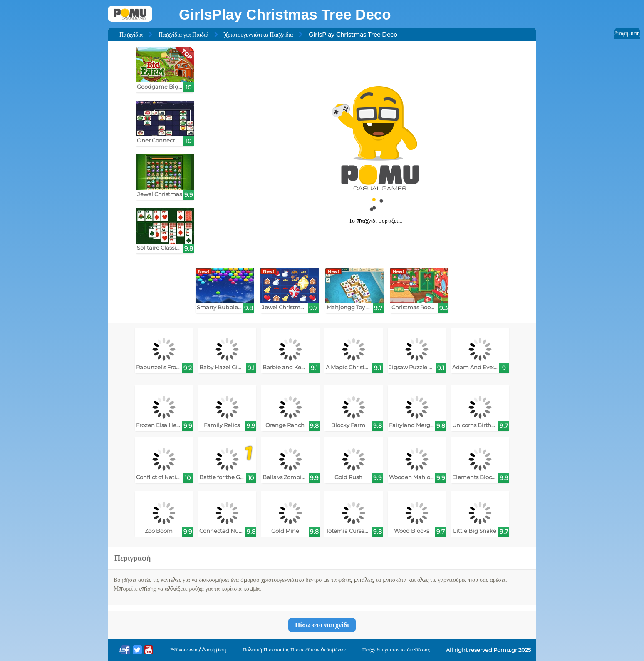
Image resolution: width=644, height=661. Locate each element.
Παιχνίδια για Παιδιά (183, 35)
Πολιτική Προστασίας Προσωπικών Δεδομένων (294, 650)
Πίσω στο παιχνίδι (322, 625)
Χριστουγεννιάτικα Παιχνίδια (259, 35)
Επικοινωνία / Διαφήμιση (198, 650)
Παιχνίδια (131, 35)
